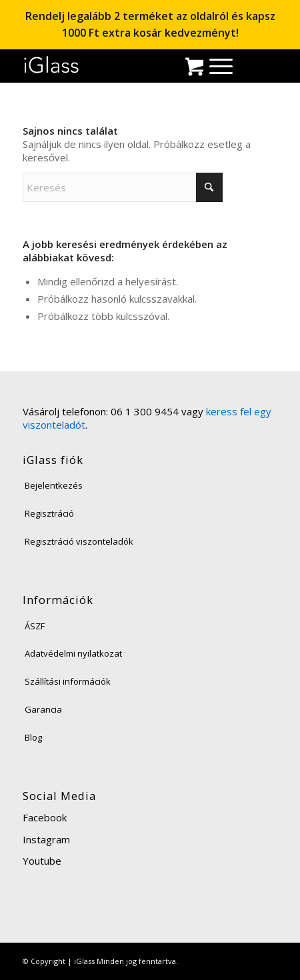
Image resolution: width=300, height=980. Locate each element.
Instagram (46, 839)
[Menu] (214, 65)
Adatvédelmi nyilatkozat (73, 653)
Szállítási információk (68, 681)
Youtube (42, 861)
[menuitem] (214, 65)
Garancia (43, 709)
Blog (33, 737)
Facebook (45, 817)
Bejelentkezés (54, 485)
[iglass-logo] (52, 65)
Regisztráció (49, 513)
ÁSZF (35, 626)
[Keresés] (123, 187)
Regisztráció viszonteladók (79, 541)
